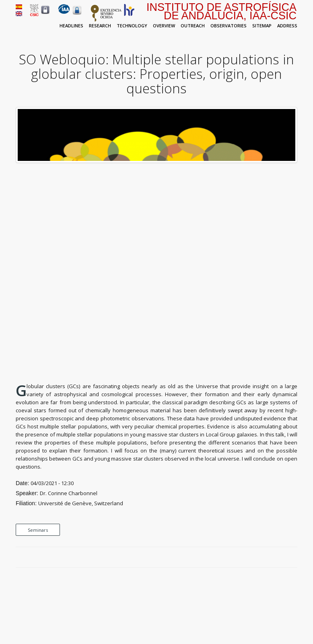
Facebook (266, 558)
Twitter (275, 558)
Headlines (71, 26)
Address (287, 26)
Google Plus (284, 558)
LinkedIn (293, 558)
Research (100, 26)
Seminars (38, 530)
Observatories (229, 26)
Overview (164, 26)
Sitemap (262, 26)
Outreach (193, 26)
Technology (132, 26)
